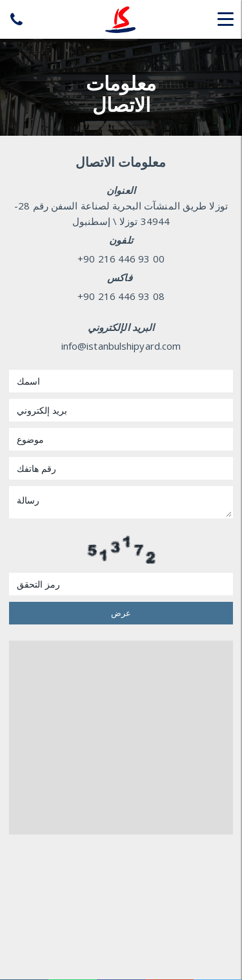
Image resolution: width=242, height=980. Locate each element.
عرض (121, 613)
